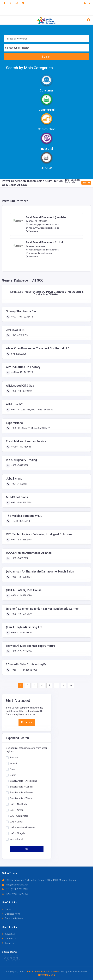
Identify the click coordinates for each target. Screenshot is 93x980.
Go (27, 849)
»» (71, 685)
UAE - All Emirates (19, 816)
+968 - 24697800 (20, 558)
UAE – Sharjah (17, 833)
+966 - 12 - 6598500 (36, 221)
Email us (27, 722)
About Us (8, 943)
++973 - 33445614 (20, 521)
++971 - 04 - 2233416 (22, 317)
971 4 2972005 (19, 354)
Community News (13, 918)
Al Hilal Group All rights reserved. (43, 972)
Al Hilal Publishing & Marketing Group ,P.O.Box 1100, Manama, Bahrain (40, 880)
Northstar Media (47, 975)
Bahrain (14, 758)
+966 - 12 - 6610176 (21, 633)
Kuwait (13, 763)
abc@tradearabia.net (15, 885)
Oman (13, 769)
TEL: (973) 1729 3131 (15, 889)
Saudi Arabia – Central (21, 787)
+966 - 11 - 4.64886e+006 (24, 670)
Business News (11, 914)
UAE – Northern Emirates (23, 827)
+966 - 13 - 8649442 (21, 391)
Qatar (13, 775)
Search (46, 57)
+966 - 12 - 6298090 (21, 595)
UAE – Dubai (16, 822)
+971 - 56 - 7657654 (21, 503)
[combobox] (46, 48)
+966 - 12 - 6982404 (21, 577)
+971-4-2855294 (20, 335)
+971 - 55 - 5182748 (21, 540)
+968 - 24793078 (20, 465)
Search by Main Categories (29, 68)
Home (7, 909)
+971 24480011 (19, 484)
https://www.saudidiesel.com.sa (42, 228)
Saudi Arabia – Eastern (22, 793)
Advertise (8, 934)
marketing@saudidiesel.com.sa (42, 224)
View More (32, 231)
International (16, 839)
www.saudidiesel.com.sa (39, 253)
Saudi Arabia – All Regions (23, 781)
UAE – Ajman (17, 810)
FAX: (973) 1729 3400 (15, 894)
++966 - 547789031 (21, 447)
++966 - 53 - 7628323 (22, 372)
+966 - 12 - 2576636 (21, 651)
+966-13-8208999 (35, 246)
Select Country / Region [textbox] (17, 48)
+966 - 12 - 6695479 (21, 614)
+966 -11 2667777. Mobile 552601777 (30, 428)
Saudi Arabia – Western (22, 798)
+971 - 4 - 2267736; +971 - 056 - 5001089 (32, 410)
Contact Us (9, 939)
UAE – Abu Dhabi (19, 804)
